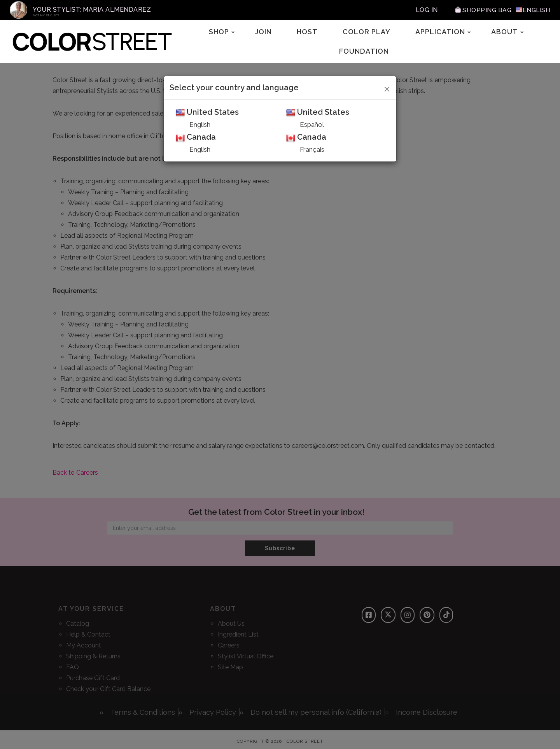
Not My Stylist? (46, 15)
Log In (425, 10)
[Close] (387, 88)
